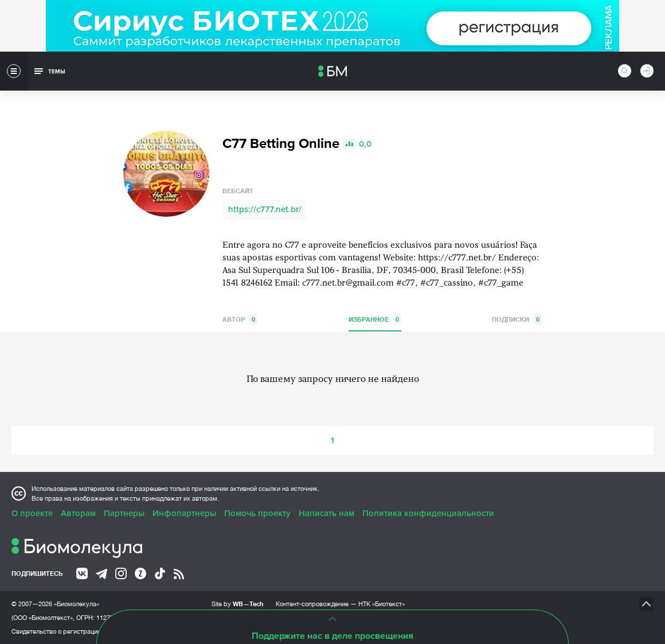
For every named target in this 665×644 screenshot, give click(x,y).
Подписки (517, 319)
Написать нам (326, 513)
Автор (240, 319)
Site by (238, 604)
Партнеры (124, 513)
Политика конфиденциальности (428, 513)
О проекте (32, 513)
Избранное (375, 319)
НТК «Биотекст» (382, 604)
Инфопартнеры (184, 513)
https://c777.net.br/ (265, 209)
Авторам (78, 513)
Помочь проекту (257, 513)
